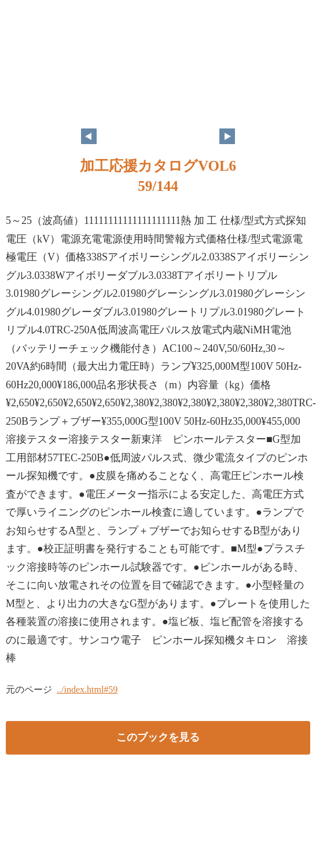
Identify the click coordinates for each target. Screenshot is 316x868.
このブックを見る (158, 737)
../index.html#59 (87, 689)
